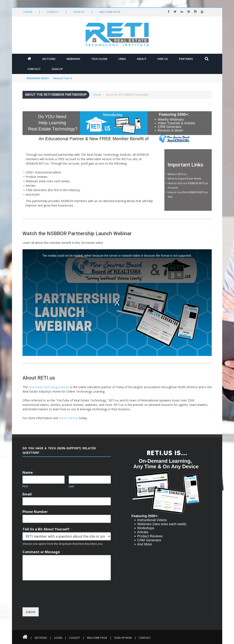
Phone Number (36, 512)
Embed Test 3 (63, 78)
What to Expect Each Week (184, 178)
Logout (53, 12)
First (25, 486)
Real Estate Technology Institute (49, 387)
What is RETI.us (177, 174)
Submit (31, 612)
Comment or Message (43, 552)
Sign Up (79, 12)
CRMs (122, 59)
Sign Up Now (123, 638)
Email (28, 494)
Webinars (73, 59)
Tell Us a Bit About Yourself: (48, 529)
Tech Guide (99, 59)
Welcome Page (110, 12)
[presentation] (61, 604)
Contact (34, 69)
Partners (186, 59)
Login (28, 12)
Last (71, 486)
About (142, 59)
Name (29, 473)
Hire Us (163, 59)
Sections (49, 59)
